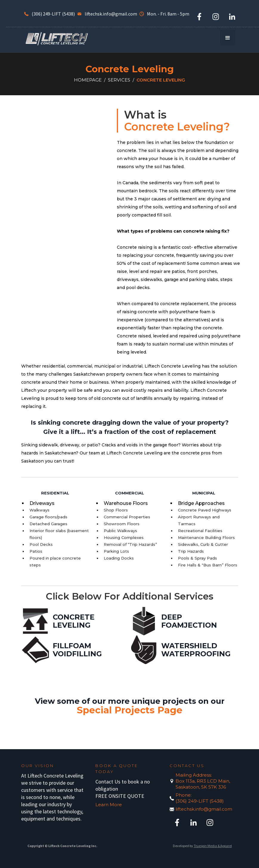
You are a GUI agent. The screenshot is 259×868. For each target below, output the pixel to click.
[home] (57, 38)
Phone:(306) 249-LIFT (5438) (200, 798)
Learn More (109, 805)
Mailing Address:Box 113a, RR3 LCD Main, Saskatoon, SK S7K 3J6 (203, 781)
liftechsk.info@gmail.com (204, 809)
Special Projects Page (130, 710)
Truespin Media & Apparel (213, 846)
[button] (228, 38)
